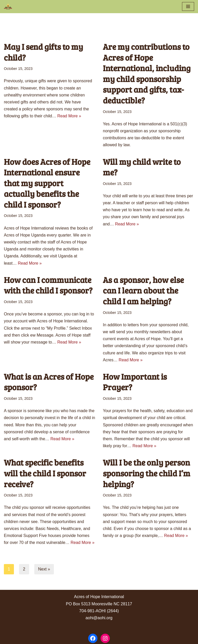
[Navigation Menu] (188, 6)
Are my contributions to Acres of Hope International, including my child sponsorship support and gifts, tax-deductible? (147, 73)
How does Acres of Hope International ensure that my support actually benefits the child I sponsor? (47, 183)
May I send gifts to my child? (43, 52)
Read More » (69, 116)
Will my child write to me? (142, 167)
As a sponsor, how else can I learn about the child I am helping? (143, 290)
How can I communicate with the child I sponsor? (48, 285)
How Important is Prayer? (135, 382)
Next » (44, 569)
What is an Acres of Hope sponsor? (49, 382)
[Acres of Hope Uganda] (8, 7)
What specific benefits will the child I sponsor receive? (45, 473)
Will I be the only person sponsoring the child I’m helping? (147, 473)
